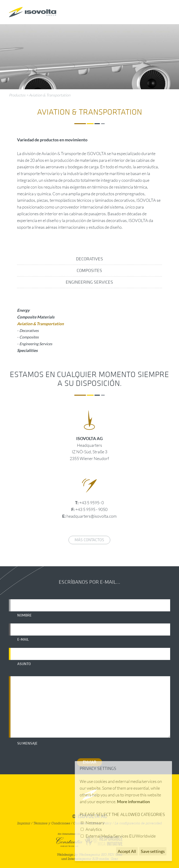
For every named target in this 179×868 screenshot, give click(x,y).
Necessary (95, 823)
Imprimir (24, 823)
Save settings (153, 851)
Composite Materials (36, 317)
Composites (89, 271)
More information (133, 802)
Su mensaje (27, 743)
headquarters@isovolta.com (91, 516)
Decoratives (89, 259)
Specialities (27, 350)
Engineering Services (89, 282)
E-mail (23, 639)
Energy (23, 310)
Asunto (24, 664)
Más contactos (89, 540)
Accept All (127, 851)
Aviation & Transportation (50, 95)
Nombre (24, 615)
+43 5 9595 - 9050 (91, 509)
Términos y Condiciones (52, 823)
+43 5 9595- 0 (91, 503)
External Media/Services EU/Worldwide (121, 836)
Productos (17, 95)
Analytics (94, 829)
